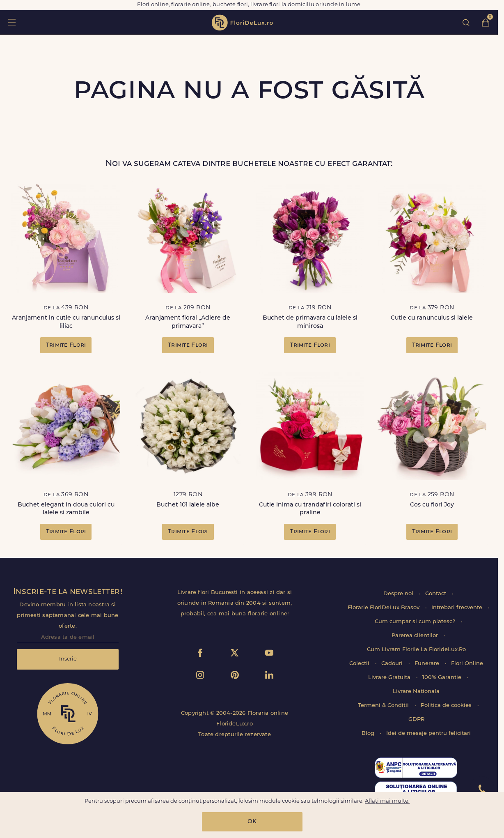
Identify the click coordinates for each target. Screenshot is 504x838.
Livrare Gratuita (390, 678)
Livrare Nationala (416, 692)
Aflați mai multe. (387, 801)
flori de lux (242, 23)
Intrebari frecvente (458, 608)
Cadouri (393, 664)
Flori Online (467, 664)
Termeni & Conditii (384, 706)
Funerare (428, 664)
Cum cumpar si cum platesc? (416, 622)
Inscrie (68, 659)
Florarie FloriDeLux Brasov (384, 608)
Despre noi (399, 594)
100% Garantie (443, 678)
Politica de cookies (447, 706)
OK (252, 822)
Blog (369, 733)
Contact (436, 594)
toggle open (12, 22)
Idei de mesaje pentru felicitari (428, 733)
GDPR (416, 719)
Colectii (360, 664)
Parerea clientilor (416, 636)
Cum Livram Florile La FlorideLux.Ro (416, 650)
